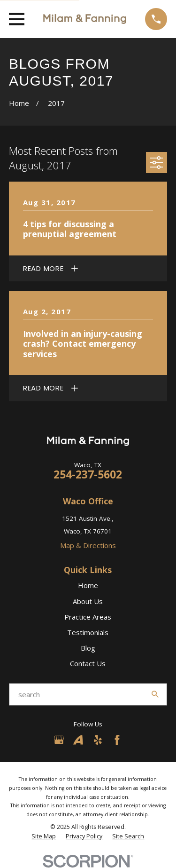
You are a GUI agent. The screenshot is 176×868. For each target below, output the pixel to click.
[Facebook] (117, 740)
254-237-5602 (88, 474)
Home (88, 585)
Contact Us (88, 663)
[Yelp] (98, 740)
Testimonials (88, 632)
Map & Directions (88, 545)
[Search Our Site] (155, 694)
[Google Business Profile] (59, 740)
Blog (88, 648)
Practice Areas (88, 617)
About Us (88, 601)
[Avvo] (78, 740)
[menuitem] (44, 836)
